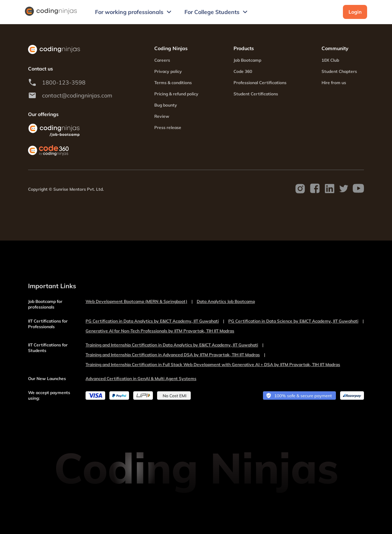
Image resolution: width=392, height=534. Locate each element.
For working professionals (134, 12)
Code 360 (243, 71)
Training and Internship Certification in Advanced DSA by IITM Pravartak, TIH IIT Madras (175, 355)
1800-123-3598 (64, 82)
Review (162, 116)
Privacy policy (168, 71)
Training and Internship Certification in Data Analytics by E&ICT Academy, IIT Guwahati (174, 345)
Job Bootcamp (247, 60)
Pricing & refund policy (176, 94)
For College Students (217, 12)
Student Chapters (339, 71)
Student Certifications (256, 94)
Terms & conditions (173, 83)
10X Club (330, 60)
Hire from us (334, 83)
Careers (162, 60)
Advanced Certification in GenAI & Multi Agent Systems (141, 378)
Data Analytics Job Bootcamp (226, 301)
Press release (168, 127)
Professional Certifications (260, 83)
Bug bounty (166, 105)
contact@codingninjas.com (77, 95)
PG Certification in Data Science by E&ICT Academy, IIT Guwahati (296, 321)
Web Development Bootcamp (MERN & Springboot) (139, 302)
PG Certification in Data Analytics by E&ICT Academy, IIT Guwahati (155, 321)
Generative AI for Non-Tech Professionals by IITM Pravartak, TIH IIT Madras (160, 331)
